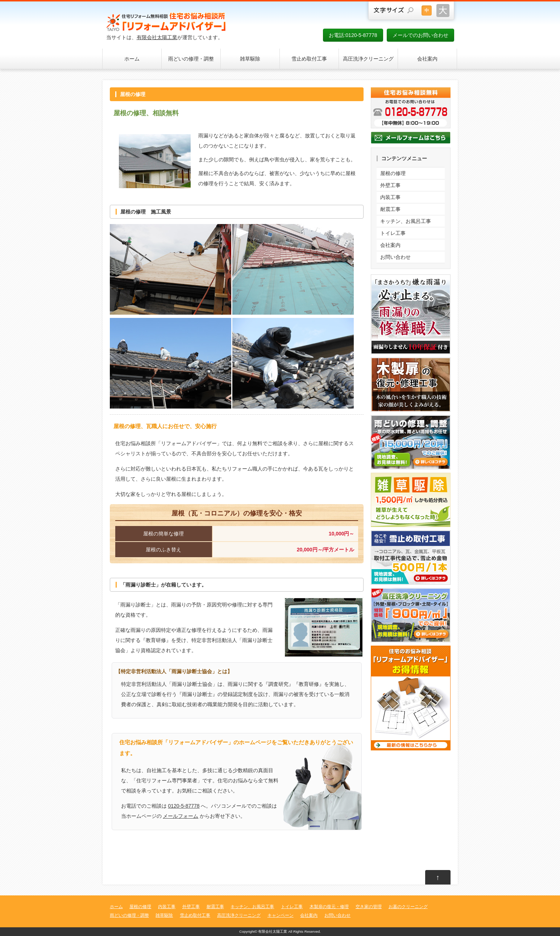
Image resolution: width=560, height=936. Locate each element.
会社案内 (427, 59)
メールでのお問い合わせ (420, 35)
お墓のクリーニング (408, 907)
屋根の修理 (393, 173)
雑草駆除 (250, 59)
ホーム (132, 59)
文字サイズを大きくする (443, 11)
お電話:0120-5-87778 (353, 35)
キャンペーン (281, 915)
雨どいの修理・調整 (191, 59)
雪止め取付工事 (309, 59)
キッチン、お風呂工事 (406, 221)
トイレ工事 (393, 233)
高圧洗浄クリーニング (368, 59)
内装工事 (390, 197)
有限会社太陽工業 (157, 37)
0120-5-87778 (184, 806)
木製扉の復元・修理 (329, 907)
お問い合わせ (395, 257)
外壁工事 (390, 185)
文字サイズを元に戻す (427, 11)
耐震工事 (390, 209)
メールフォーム (181, 816)
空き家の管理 (369, 907)
